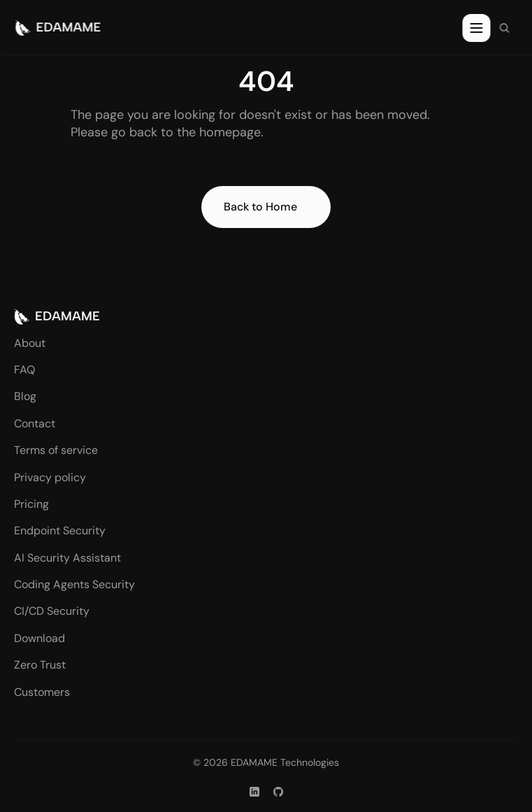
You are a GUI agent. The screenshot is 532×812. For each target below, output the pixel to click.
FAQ (24, 370)
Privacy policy (50, 477)
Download (39, 638)
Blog (25, 396)
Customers (42, 692)
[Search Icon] (504, 28)
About (30, 343)
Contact (35, 423)
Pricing (31, 504)
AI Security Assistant (67, 558)
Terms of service (56, 450)
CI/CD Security (52, 611)
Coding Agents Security (74, 584)
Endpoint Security (60, 530)
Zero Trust (40, 665)
